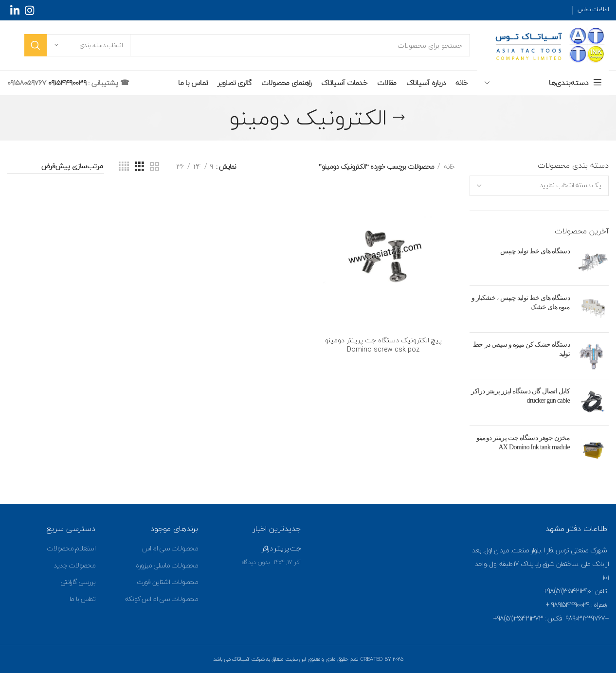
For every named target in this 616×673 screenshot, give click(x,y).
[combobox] (539, 186)
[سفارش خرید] (56, 167)
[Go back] (399, 118)
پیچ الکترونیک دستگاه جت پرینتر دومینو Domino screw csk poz (383, 345)
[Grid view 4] (124, 167)
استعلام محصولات (71, 548)
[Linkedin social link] (15, 10)
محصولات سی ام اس (170, 548)
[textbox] (570, 185)
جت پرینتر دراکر (281, 548)
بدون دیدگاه (255, 562)
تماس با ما (82, 599)
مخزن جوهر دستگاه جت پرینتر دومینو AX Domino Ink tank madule (523, 443)
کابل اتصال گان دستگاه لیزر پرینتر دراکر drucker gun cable (520, 396)
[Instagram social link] (29, 10)
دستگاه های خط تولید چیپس (535, 251)
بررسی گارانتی (78, 582)
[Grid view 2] (154, 167)
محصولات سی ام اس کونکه (162, 599)
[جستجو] (247, 45)
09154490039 (66, 83)
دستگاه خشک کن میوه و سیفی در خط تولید (521, 349)
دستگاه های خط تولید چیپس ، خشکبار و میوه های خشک (521, 303)
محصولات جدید (74, 565)
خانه (449, 167)
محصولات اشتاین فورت (167, 582)
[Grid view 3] (139, 167)
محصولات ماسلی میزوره (167, 565)
